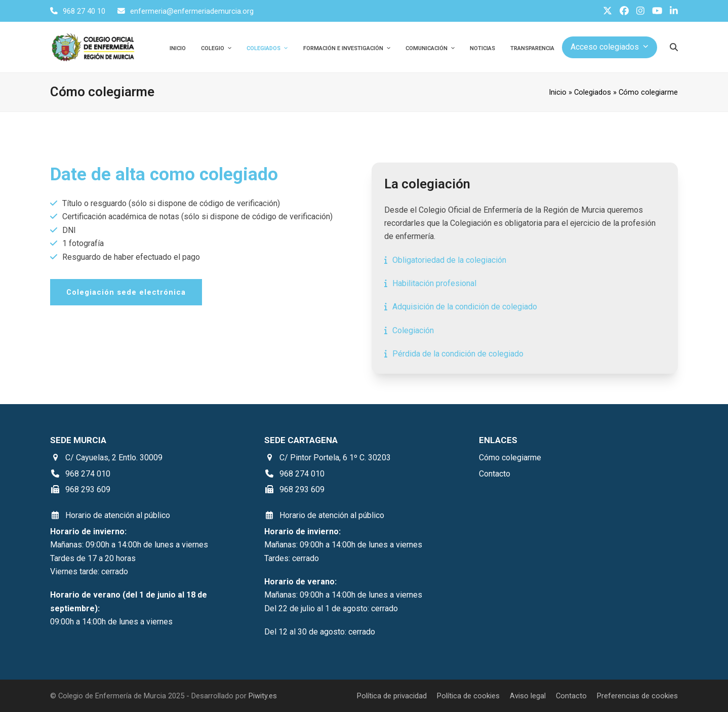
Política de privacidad (392, 696)
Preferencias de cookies (637, 696)
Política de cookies (468, 696)
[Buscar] (674, 47)
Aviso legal (528, 696)
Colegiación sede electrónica (126, 292)
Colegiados (593, 92)
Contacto (571, 696)
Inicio (558, 92)
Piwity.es (263, 696)
